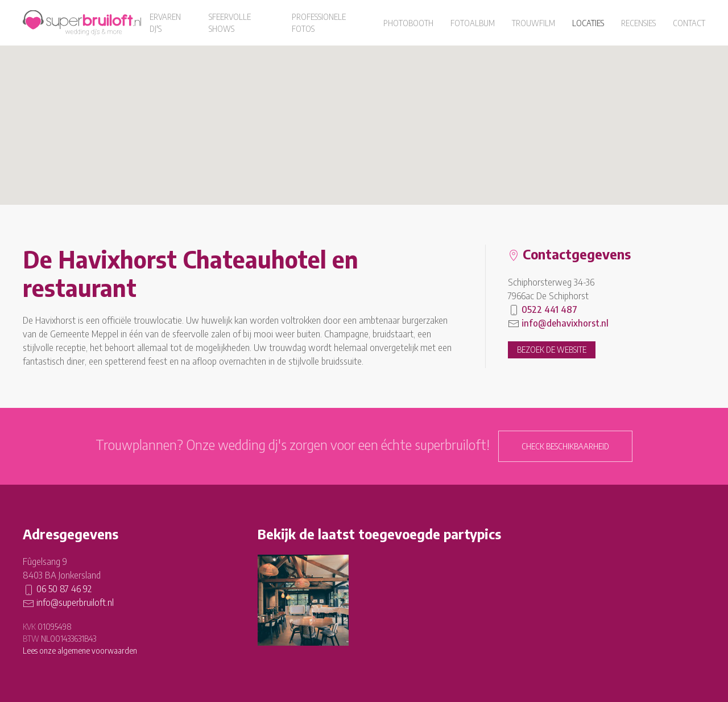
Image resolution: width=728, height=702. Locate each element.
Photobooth (408, 23)
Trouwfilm (533, 23)
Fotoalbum (473, 23)
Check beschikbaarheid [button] (565, 446)
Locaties (588, 23)
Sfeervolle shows (230, 23)
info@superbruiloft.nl (75, 602)
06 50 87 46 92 (64, 589)
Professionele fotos (319, 23)
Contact (689, 23)
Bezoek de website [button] (552, 350)
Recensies (638, 23)
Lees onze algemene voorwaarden (80, 651)
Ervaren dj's (165, 23)
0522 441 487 (549, 309)
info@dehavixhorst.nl (565, 323)
